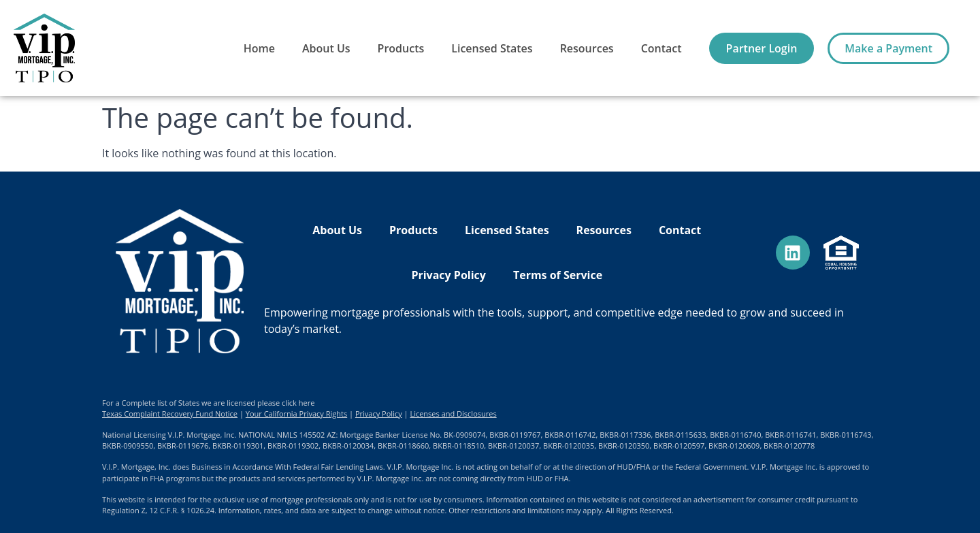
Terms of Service (558, 275)
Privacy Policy (448, 275)
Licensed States (492, 48)
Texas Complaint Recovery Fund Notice (170, 414)
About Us (326, 48)
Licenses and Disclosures (453, 414)
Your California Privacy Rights (296, 414)
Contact (661, 48)
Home (259, 48)
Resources (587, 48)
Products (401, 48)
